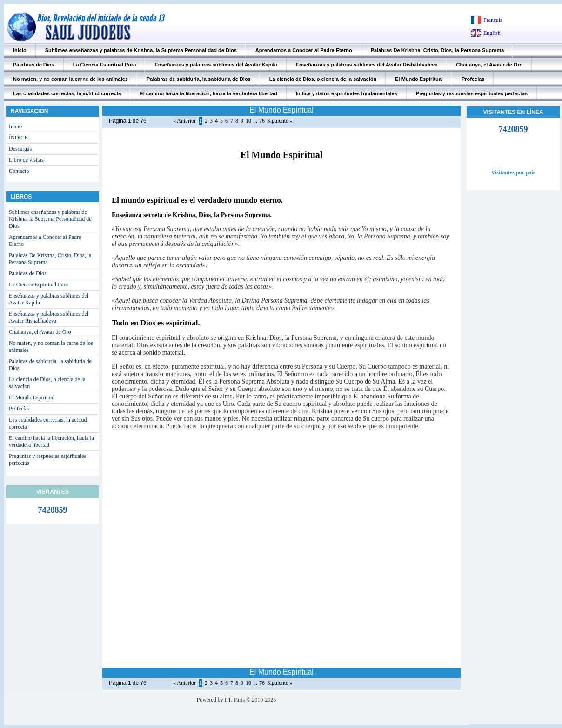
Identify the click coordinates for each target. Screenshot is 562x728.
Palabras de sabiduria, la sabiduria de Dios (199, 79)
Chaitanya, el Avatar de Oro (490, 65)
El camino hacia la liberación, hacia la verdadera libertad (208, 93)
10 (248, 121)
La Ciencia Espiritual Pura (105, 65)
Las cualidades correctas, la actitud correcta (67, 93)
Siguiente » (280, 121)
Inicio (20, 50)
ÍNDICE (18, 138)
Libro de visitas (26, 160)
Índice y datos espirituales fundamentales (347, 93)
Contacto (19, 171)
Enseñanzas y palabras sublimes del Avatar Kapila (216, 65)
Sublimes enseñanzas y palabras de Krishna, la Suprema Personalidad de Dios (141, 50)
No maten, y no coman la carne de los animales (70, 79)
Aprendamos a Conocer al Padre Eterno (304, 50)
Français (493, 20)
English (492, 33)
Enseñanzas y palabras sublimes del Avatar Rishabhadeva (367, 65)
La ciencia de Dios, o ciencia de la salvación (323, 79)
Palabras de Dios (34, 65)
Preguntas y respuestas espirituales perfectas (472, 93)
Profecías (473, 79)
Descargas (20, 149)
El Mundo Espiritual (419, 79)
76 (262, 121)
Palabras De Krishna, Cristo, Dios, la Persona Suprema (438, 50)
